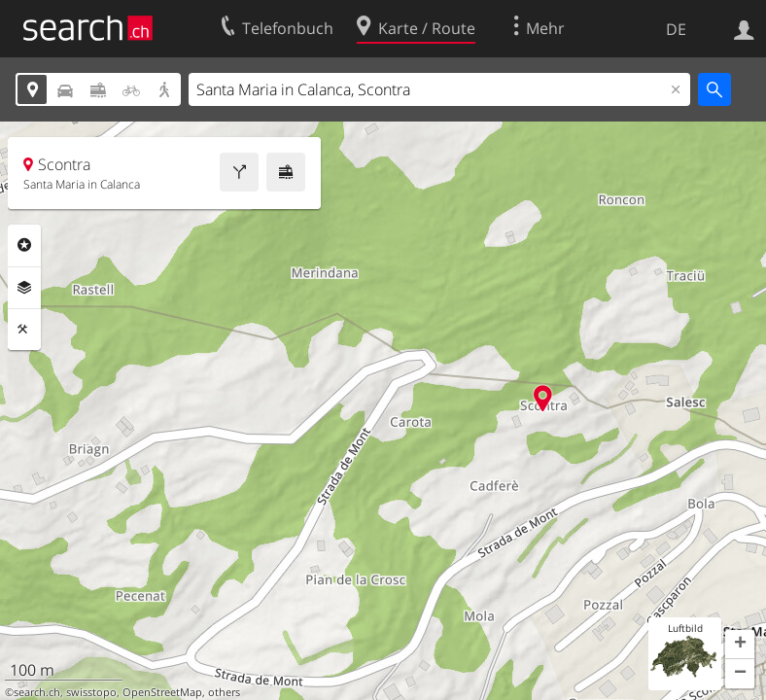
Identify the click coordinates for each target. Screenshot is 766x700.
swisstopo (91, 692)
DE (676, 29)
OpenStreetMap (162, 692)
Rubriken (24, 245)
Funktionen (24, 330)
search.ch (37, 692)
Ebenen (24, 288)
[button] (740, 645)
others (224, 692)
